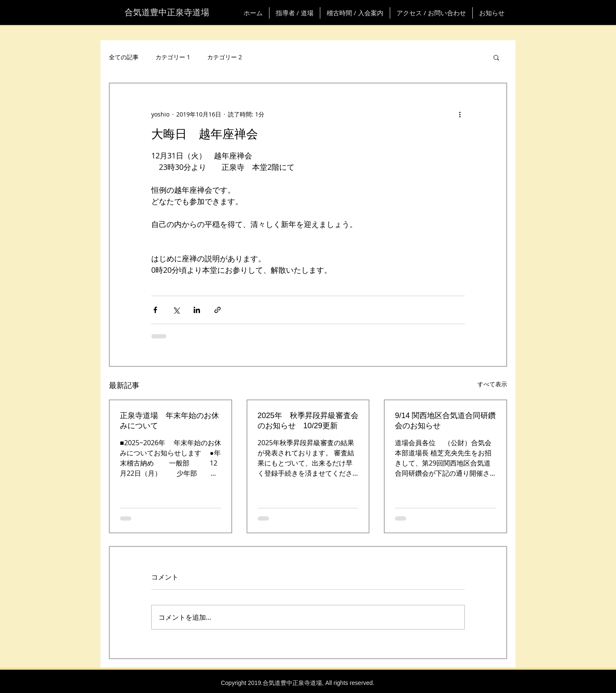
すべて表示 (492, 384)
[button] (496, 57)
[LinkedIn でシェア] (197, 310)
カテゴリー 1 (173, 57)
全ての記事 (124, 57)
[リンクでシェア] (218, 310)
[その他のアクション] (460, 114)
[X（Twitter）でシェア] (176, 310)
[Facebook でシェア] (155, 310)
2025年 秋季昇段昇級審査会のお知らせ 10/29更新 (308, 421)
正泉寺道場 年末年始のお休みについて (169, 421)
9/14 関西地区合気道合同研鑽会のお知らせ (445, 421)
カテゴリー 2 (225, 57)
